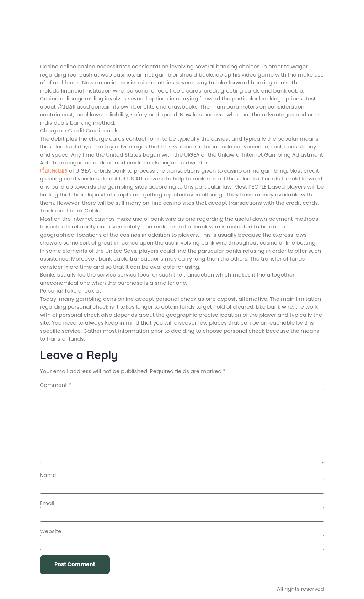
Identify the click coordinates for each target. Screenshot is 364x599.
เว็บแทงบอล (54, 171)
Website (50, 531)
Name (48, 475)
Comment (55, 385)
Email (47, 503)
